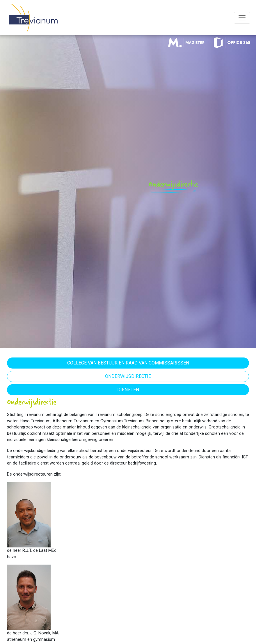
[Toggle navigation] (242, 18)
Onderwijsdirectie (128, 376)
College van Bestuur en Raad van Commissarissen (128, 363)
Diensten (128, 390)
